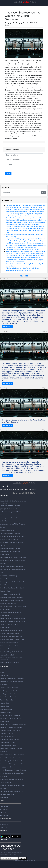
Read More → (8, 327)
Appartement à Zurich (8, 743)
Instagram (4, 809)
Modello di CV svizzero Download (12, 727)
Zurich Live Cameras (7, 649)
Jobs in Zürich (5, 706)
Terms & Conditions (7, 506)
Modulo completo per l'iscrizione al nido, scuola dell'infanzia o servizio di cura (13, 570)
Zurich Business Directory (9, 688)
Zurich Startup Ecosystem (9, 697)
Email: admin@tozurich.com (10, 662)
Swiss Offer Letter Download (10, 758)
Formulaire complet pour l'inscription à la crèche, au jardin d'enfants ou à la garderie (13, 561)
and (31, 63)
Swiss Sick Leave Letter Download (12, 755)
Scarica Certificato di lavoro (10, 634)
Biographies (4, 797)
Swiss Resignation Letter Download (12, 761)
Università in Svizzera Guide (10, 646)
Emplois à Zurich (6, 709)
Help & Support (6, 819)
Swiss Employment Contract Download (13, 770)
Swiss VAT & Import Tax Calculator (12, 679)
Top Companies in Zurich (9, 691)
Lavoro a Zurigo (6, 712)
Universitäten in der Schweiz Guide (12, 640)
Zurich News (25, 2)
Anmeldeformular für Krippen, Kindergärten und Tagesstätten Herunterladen (11, 551)
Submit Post (4, 676)
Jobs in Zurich (5, 703)
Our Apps (4, 831)
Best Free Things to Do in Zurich (11, 652)
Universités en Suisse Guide (10, 643)
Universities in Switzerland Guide (11, 637)
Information (4, 496)
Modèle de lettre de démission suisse (13, 618)
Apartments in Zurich (7, 737)
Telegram (4, 816)
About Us (4, 828)
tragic (18, 65)
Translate (4, 840)
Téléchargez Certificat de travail (11, 631)
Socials (3, 800)
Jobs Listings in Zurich (8, 655)
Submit (8, 173)
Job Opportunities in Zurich (9, 694)
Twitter (3, 812)
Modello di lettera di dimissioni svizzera (13, 621)
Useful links (4, 667)
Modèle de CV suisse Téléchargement (13, 724)
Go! (43, 193)
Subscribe (23, 858)
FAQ (17, 509)
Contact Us (4, 824)
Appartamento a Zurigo (8, 746)
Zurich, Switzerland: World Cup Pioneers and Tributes (22, 249)
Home (2, 673)
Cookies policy (9, 509)
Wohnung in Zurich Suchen (10, 740)
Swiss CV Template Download (10, 715)
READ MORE (24, 276)
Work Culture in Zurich (8, 700)
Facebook (4, 806)
